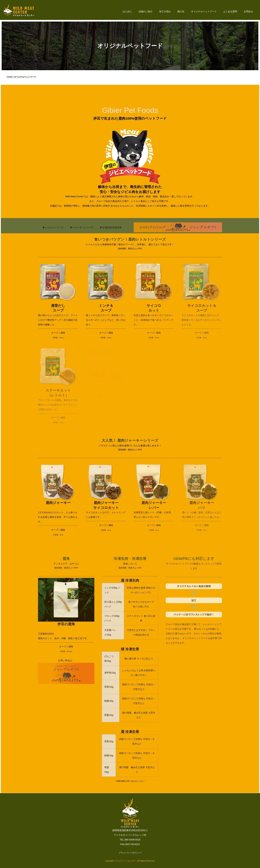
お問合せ (248, 11)
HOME (10, 77)
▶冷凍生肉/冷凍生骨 (111, 232)
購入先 (181, 11)
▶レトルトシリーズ (53, 232)
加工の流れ (165, 11)
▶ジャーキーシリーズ (82, 232)
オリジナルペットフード (204, 11)
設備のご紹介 (146, 11)
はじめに (127, 11)
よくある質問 (230, 11)
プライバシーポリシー (130, 853)
